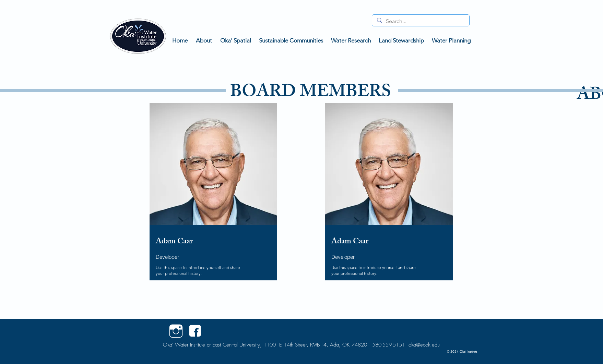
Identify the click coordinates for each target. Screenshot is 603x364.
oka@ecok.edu (424, 345)
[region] (212, 203)
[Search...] (420, 21)
